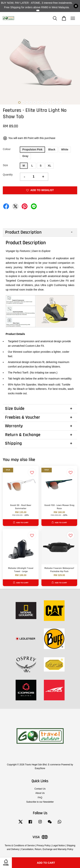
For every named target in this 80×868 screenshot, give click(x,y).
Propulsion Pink (32, 149)
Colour (7, 149)
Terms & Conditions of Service (20, 846)
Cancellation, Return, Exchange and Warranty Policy (47, 849)
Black (52, 149)
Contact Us (40, 789)
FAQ (40, 798)
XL (50, 166)
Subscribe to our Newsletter (40, 802)
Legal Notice (59, 846)
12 (61, 102)
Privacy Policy (43, 846)
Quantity (8, 175)
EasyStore (40, 768)
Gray (25, 156)
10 (53, 102)
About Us (40, 793)
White (65, 149)
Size (5, 165)
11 (57, 102)
